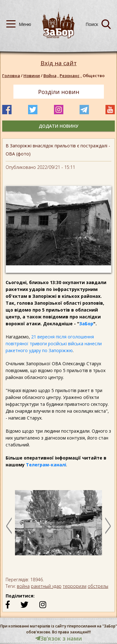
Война (51, 76)
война (23, 586)
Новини (32, 76)
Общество (94, 76)
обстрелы (98, 586)
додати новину (58, 126)
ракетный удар (46, 586)
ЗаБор (86, 324)
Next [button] (108, 526)
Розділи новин (59, 92)
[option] (58, 526)
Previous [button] (9, 526)
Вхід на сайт (59, 63)
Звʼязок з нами (59, 638)
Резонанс (71, 76)
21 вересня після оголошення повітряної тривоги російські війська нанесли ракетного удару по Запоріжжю (54, 344)
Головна (11, 76)
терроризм (75, 586)
